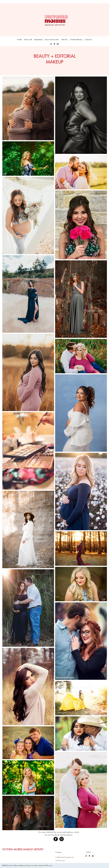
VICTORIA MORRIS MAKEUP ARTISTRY (23, 849)
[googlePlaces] (54, 44)
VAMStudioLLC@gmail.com (65, 857)
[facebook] (51, 44)
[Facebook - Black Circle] (56, 839)
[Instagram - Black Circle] (62, 839)
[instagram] (58, 44)
